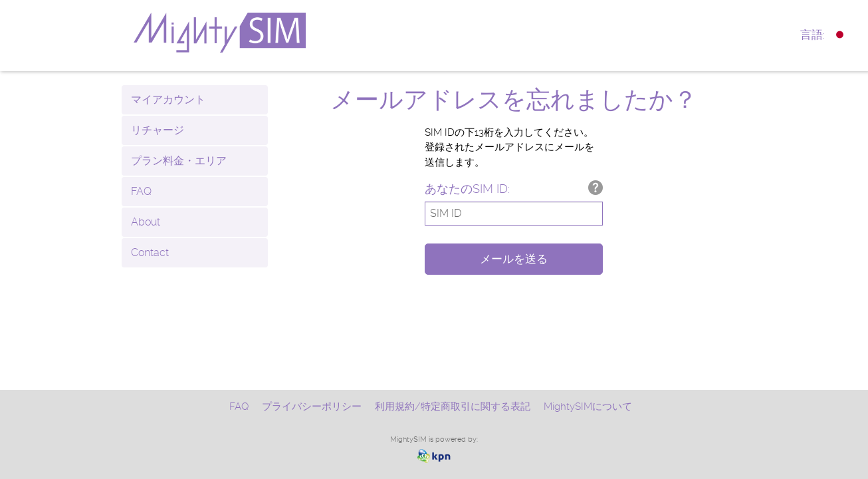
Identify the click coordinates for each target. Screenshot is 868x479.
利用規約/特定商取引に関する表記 (453, 406)
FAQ (141, 191)
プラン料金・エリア (179, 161)
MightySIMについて (588, 406)
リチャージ (158, 130)
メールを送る (514, 259)
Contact (150, 252)
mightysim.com (252, 33)
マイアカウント (168, 99)
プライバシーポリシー (312, 406)
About (146, 222)
